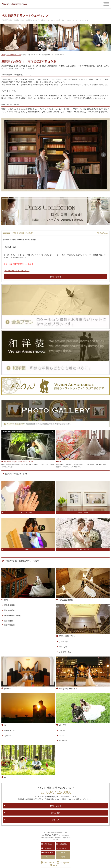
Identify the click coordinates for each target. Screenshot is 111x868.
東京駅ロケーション (68, 688)
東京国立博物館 (66, 600)
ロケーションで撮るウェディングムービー (18, 462)
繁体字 (63, 853)
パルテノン (63, 647)
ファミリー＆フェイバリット (83, 549)
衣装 (60, 461)
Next (103, 155)
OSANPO (62, 730)
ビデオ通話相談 (48, 852)
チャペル (8, 688)
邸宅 (6, 600)
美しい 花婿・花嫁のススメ (28, 513)
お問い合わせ (55, 277)
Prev (8, 155)
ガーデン (63, 725)
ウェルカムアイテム (83, 513)
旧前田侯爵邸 (9, 605)
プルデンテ (63, 642)
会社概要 (48, 848)
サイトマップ (63, 848)
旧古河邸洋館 (9, 610)
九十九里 (8, 736)
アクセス (55, 820)
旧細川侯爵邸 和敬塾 (12, 615)
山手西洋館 (9, 621)
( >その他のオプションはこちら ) (17, 271)
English (48, 857)
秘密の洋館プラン (67, 636)
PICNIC (62, 736)
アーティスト (28, 549)
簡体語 (63, 857)
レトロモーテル (65, 652)
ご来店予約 (56, 813)
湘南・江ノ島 (9, 730)
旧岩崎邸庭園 (9, 625)
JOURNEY (63, 741)
